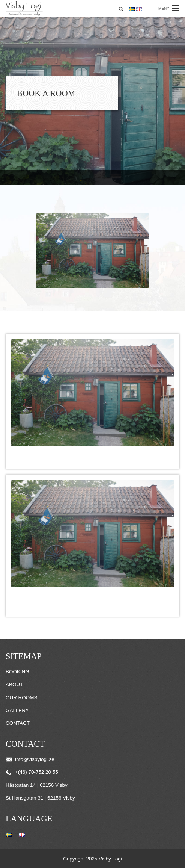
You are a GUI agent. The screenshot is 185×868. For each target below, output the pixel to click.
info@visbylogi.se (30, 759)
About (14, 684)
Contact (18, 723)
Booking (17, 672)
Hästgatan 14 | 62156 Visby (37, 785)
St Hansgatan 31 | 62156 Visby (40, 798)
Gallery (17, 710)
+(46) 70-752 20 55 (32, 772)
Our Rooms (21, 698)
